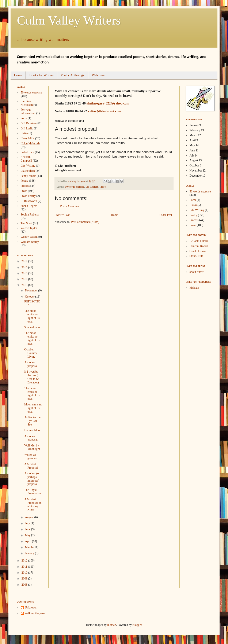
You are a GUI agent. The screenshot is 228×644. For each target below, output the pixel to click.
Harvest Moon (33, 430)
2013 (25, 285)
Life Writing (28, 166)
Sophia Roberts (30, 215)
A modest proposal (31, 364)
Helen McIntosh (30, 143)
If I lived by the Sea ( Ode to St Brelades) (32, 377)
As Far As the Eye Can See (32, 421)
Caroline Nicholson (27, 103)
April (28, 541)
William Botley (30, 242)
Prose (103, 187)
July (28, 523)
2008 (25, 585)
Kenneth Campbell (26, 159)
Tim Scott (26, 223)
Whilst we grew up (31, 457)
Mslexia (194, 288)
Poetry (25, 181)
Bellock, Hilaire (199, 241)
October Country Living (31, 353)
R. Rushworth (29, 201)
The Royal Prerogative (33, 492)
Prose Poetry (28, 196)
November (32, 290)
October (30, 297)
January (30, 553)
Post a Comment (70, 206)
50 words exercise (75, 187)
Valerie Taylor (29, 228)
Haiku (24, 133)
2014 (25, 279)
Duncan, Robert (199, 246)
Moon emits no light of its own (33, 408)
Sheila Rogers (29, 206)
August (30, 517)
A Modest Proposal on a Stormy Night (33, 505)
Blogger (137, 625)
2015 (25, 273)
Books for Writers (41, 75)
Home (18, 75)
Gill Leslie (27, 128)
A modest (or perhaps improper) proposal (32, 479)
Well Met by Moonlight (32, 447)
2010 (25, 573)
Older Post (166, 215)
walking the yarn (35, 613)
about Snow (197, 272)
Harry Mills (28, 138)
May (28, 535)
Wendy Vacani (29, 237)
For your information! (28, 111)
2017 (25, 261)
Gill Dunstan (28, 123)
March (29, 547)
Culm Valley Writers (69, 20)
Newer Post (63, 215)
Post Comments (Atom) (85, 222)
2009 (25, 579)
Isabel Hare (27, 152)
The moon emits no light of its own (32, 316)
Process (25, 186)
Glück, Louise (198, 251)
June (28, 529)
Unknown (31, 608)
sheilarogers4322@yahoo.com (108, 103)
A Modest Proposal (31, 466)
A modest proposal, (31, 438)
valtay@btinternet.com (104, 111)
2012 (25, 561)
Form (24, 118)
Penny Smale (28, 176)
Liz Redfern (92, 187)
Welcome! (99, 75)
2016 (25, 267)
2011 (25, 567)
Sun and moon (33, 327)
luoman (112, 625)
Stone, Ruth (197, 256)
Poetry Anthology (73, 75)
